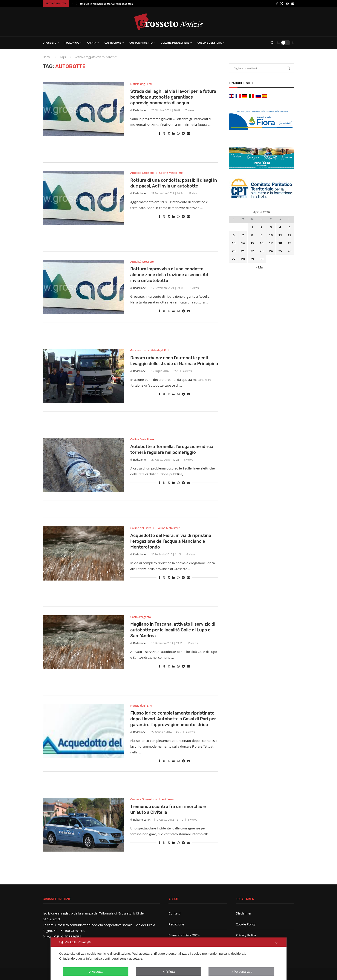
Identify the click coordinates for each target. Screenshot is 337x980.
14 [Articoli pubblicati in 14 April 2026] (243, 243)
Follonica (72, 43)
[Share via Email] (188, 133)
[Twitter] (282, 3)
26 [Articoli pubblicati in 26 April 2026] (289, 251)
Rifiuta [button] (168, 972)
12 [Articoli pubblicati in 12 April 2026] (289, 235)
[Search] (272, 43)
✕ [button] (276, 943)
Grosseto (50, 43)
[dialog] (168, 959)
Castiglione (113, 43)
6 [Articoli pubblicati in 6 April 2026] (234, 235)
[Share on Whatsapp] (178, 133)
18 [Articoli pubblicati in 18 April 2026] (280, 243)
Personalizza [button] (241, 972)
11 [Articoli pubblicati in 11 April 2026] (280, 235)
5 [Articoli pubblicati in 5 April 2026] (290, 227)
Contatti (175, 913)
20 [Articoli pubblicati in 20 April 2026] (234, 251)
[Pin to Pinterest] (169, 133)
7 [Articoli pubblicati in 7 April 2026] (243, 235)
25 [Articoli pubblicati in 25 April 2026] (280, 251)
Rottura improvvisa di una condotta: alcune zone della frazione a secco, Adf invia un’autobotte (170, 275)
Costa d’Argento (141, 43)
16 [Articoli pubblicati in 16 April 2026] (261, 243)
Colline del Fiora (210, 43)
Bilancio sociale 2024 (184, 935)
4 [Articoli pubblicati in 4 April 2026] (280, 227)
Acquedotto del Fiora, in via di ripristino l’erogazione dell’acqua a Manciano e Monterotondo (171, 541)
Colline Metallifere (175, 43)
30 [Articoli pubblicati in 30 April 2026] (261, 259)
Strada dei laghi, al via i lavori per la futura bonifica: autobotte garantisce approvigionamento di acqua (173, 97)
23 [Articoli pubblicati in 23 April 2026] (261, 251)
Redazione (139, 110)
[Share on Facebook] (159, 133)
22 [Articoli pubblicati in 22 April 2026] (252, 251)
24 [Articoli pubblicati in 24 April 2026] (271, 251)
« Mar (260, 267)
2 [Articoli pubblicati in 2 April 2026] (262, 227)
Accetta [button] (96, 972)
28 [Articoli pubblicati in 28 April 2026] (243, 259)
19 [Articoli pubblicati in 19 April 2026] (289, 243)
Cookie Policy (246, 924)
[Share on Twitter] (164, 133)
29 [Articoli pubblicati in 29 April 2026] (252, 259)
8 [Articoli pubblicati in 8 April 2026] (252, 235)
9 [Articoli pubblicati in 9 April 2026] (262, 235)
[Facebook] (277, 3)
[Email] (293, 3)
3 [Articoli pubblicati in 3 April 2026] (271, 227)
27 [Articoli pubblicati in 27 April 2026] (234, 259)
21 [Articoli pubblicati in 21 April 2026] (243, 251)
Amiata (92, 43)
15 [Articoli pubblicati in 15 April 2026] (252, 243)
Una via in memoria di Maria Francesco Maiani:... (110, 4)
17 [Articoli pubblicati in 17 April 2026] (271, 243)
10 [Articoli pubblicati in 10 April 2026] (271, 235)
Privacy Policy (246, 935)
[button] (72, 3)
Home (47, 57)
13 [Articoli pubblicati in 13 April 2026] (234, 243)
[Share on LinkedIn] (174, 133)
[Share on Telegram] (183, 133)
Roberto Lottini (142, 820)
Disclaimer (244, 913)
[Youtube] (287, 3)
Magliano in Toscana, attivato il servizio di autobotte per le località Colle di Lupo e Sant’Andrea (173, 630)
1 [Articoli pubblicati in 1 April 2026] (252, 227)
